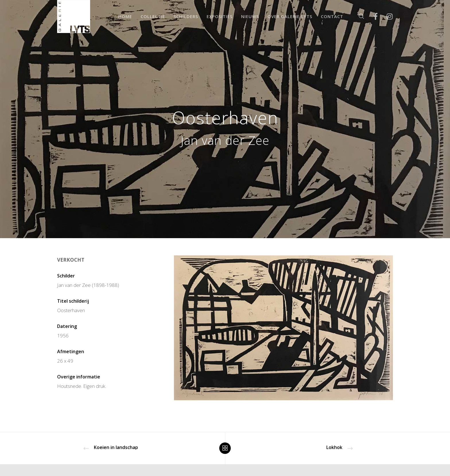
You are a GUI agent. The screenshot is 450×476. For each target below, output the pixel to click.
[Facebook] (372, 16)
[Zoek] (358, 16)
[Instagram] (386, 16)
